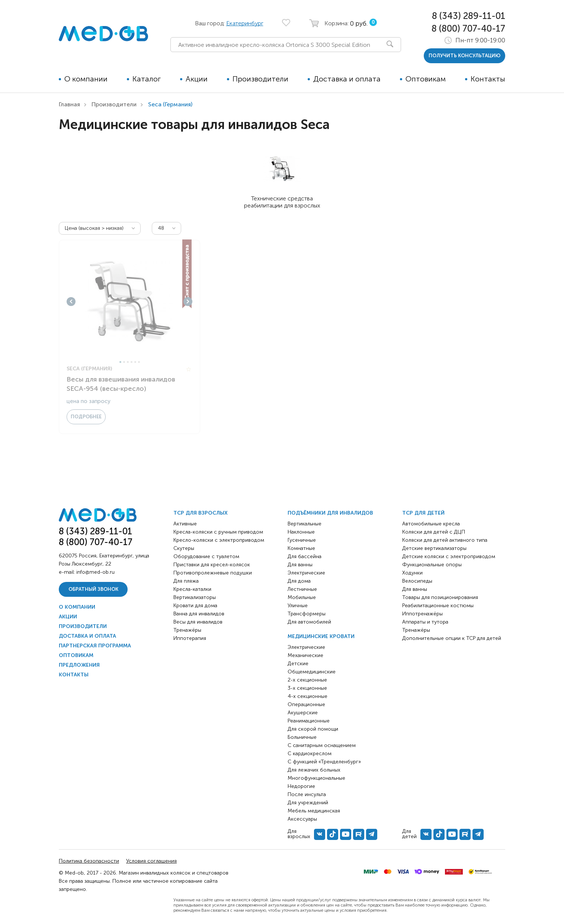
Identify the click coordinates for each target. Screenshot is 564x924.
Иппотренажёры (422, 614)
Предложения (79, 665)
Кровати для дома (195, 606)
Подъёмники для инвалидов (330, 513)
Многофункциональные (316, 778)
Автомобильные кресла (431, 524)
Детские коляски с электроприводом (449, 556)
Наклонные (301, 532)
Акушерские (303, 713)
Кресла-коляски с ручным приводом (218, 532)
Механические (305, 655)
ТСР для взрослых (201, 513)
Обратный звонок (93, 589)
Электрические (306, 573)
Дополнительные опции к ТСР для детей (452, 638)
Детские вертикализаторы (434, 548)
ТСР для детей (423, 513)
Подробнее (86, 417)
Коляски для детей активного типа (445, 540)
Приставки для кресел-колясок (212, 565)
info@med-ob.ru (95, 572)
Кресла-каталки (192, 589)
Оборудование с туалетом (206, 556)
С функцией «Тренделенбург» (324, 762)
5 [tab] (135, 362)
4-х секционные (307, 696)
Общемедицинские (312, 672)
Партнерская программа (95, 646)
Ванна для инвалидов (199, 614)
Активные (185, 524)
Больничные (302, 737)
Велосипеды (417, 581)
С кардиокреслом (310, 754)
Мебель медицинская (314, 811)
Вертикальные (305, 524)
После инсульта (307, 794)
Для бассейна (305, 556)
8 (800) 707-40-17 (468, 28)
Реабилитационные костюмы (438, 606)
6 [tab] (139, 362)
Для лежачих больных (314, 770)
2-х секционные (307, 680)
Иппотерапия (190, 638)
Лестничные (302, 589)
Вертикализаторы (195, 597)
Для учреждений (308, 803)
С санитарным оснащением (322, 745)
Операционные (306, 704)
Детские (298, 664)
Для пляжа (186, 581)
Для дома (299, 581)
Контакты (488, 79)
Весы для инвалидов (198, 622)
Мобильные (302, 597)
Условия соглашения (151, 861)
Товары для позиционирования (440, 597)
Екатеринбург (245, 23)
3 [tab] (128, 362)
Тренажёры (187, 630)
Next (188, 302)
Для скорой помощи (313, 729)
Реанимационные (309, 721)
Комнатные (301, 548)
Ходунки (412, 573)
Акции (197, 79)
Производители (260, 79)
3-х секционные (307, 688)
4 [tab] (132, 362)
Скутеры (184, 548)
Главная (69, 104)
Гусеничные (302, 540)
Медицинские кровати (321, 636)
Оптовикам (426, 79)
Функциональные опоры (432, 565)
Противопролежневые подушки (213, 573)
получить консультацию (464, 56)
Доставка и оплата (347, 79)
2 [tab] (124, 362)
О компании (86, 79)
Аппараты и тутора (425, 622)
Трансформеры (307, 614)
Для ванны (300, 565)
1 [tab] (120, 362)
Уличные (298, 606)
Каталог (147, 79)
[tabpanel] (129, 302)
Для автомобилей (309, 622)
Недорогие (301, 786)
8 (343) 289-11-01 (469, 16)
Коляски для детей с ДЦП (434, 532)
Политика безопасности (89, 861)
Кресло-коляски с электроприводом (219, 540)
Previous (71, 302)
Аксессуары (302, 819)
